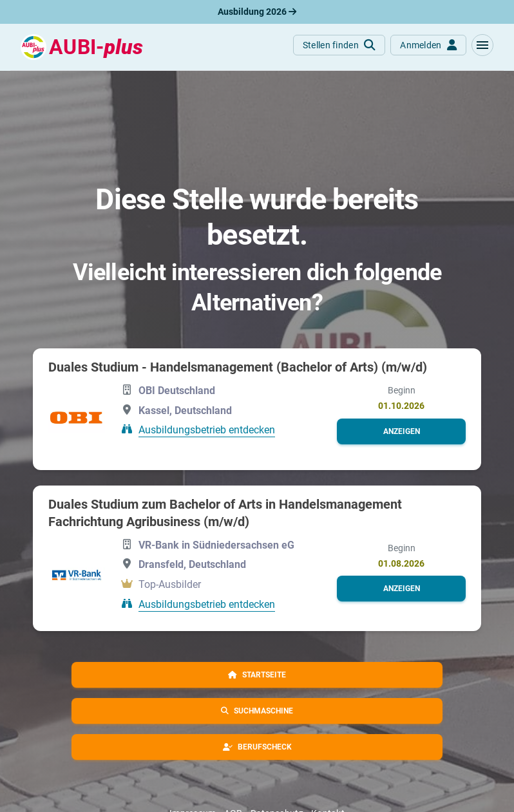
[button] (482, 45)
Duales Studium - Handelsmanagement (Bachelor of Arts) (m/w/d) (238, 367)
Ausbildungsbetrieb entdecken (207, 430)
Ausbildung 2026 (257, 12)
